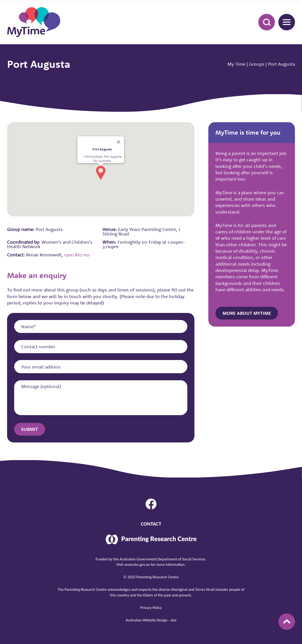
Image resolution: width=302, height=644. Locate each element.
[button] (101, 173)
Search (264, 22)
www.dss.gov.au (137, 564)
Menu (285, 22)
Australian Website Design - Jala (151, 620)
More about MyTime (247, 313)
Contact (151, 524)
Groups (257, 64)
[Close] (118, 142)
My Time (236, 64)
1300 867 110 (77, 255)
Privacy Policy (151, 608)
